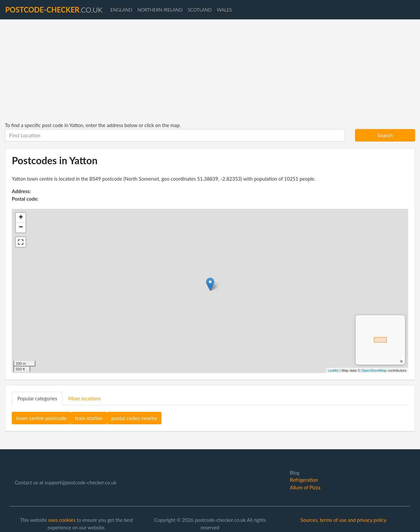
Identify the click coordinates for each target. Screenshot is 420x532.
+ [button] (21, 218)
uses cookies (62, 520)
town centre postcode (41, 418)
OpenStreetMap (374, 370)
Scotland (200, 10)
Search (385, 135)
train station (89, 418)
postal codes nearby (134, 418)
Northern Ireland (160, 10)
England (121, 10)
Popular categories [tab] (37, 398)
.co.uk (54, 10)
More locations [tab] (84, 398)
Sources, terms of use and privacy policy (344, 520)
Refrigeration (304, 480)
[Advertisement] (210, 71)
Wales (224, 10)
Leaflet (333, 370)
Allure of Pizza (305, 487)
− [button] (21, 228)
